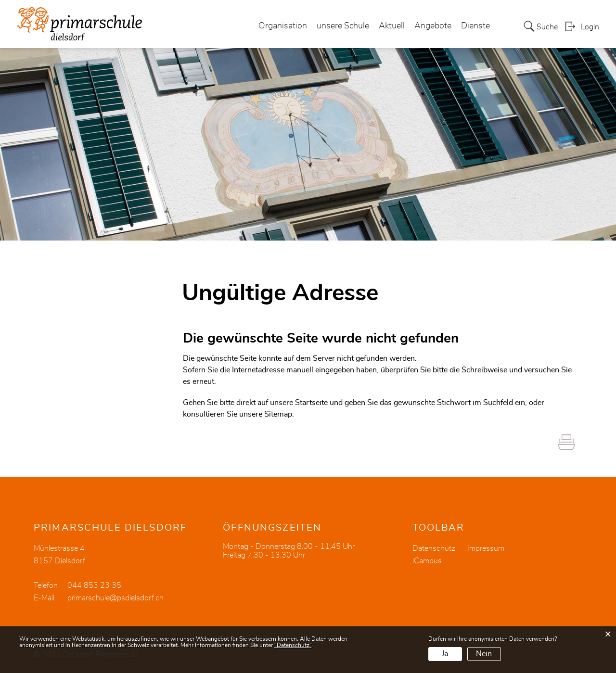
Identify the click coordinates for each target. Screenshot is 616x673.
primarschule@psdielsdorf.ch (115, 598)
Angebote (433, 26)
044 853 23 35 (94, 585)
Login (590, 27)
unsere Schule (343, 26)
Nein (484, 654)
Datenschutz (434, 548)
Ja (445, 654)
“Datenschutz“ (293, 645)
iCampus (427, 561)
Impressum (486, 548)
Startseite (311, 403)
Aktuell (392, 26)
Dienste (475, 26)
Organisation (283, 26)
